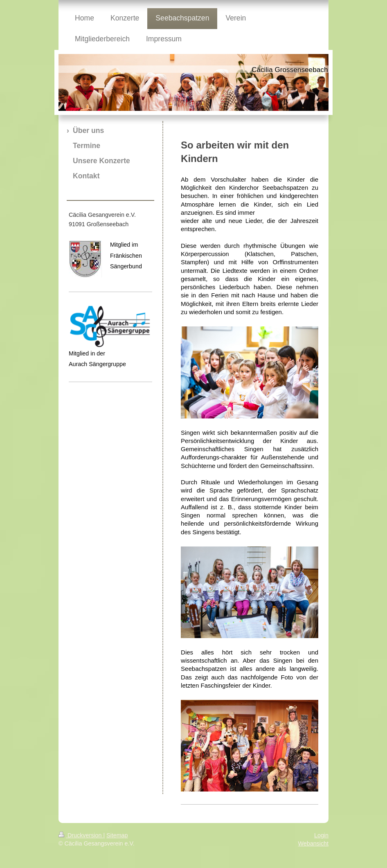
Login (321, 835)
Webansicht (313, 843)
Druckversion (81, 835)
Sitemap (117, 835)
